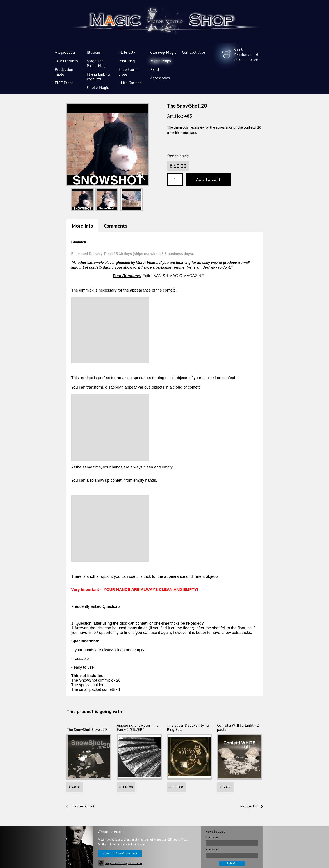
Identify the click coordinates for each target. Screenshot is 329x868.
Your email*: (213, 849)
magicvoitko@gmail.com (124, 863)
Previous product (83, 806)
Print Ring (127, 61)
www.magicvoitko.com (120, 853)
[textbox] (175, 179)
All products (65, 52)
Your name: (212, 837)
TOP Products (66, 61)
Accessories (160, 78)
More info (82, 226)
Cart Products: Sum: (246, 55)
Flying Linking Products (98, 77)
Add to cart (208, 179)
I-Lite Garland (130, 83)
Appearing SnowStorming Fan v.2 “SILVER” (138, 727)
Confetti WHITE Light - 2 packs (238, 727)
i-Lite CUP (127, 52)
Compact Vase (194, 52)
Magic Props (161, 61)
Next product (249, 806)
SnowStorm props (128, 72)
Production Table (64, 72)
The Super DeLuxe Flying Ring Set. (188, 727)
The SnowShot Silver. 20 (87, 730)
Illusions (94, 52)
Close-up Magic (163, 52)
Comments (116, 226)
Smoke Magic (98, 88)
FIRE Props (64, 83)
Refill (155, 69)
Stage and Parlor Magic (97, 63)
